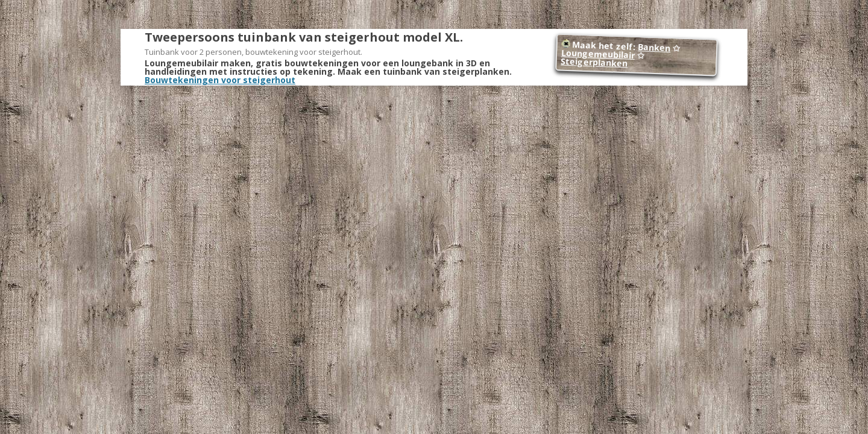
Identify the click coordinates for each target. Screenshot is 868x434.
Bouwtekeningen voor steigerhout (220, 80)
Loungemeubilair (598, 54)
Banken (654, 47)
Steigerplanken (594, 62)
